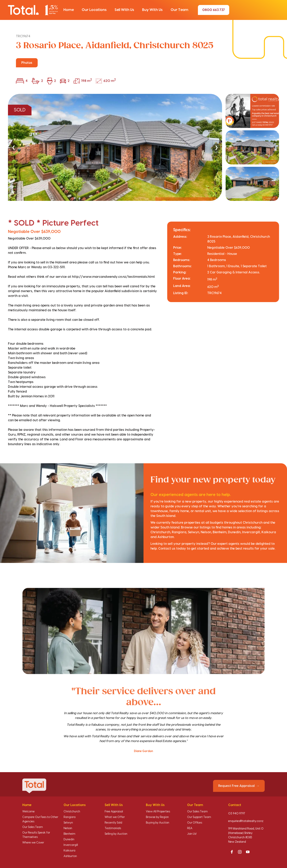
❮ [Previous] (14, 147)
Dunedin (69, 840)
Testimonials (113, 828)
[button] (69, 10)
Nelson (68, 828)
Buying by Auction (158, 823)
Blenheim (69, 834)
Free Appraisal (114, 812)
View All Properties (158, 812)
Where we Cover (33, 843)
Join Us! (192, 834)
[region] (143, 147)
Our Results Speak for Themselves (36, 835)
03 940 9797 (237, 814)
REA (190, 828)
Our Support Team (199, 817)
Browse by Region (157, 817)
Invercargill (71, 845)
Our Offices (195, 823)
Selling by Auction (116, 834)
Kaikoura (69, 851)
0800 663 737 (214, 10)
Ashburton (70, 856)
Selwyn (68, 823)
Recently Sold (113, 823)
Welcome (29, 812)
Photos (27, 63)
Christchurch (72, 812)
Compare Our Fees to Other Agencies (40, 819)
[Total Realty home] (33, 10)
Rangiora (70, 817)
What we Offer (115, 817)
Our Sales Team (33, 827)
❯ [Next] (216, 147)
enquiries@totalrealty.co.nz (246, 821)
